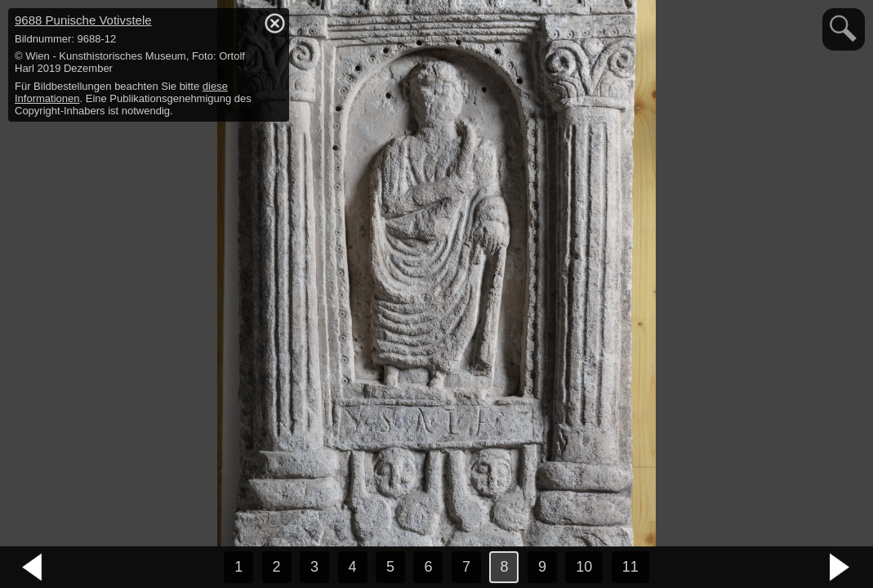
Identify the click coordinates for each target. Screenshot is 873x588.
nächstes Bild (840, 568)
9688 (83, 20)
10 (584, 567)
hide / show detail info (274, 23)
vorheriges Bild (33, 568)
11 (630, 567)
